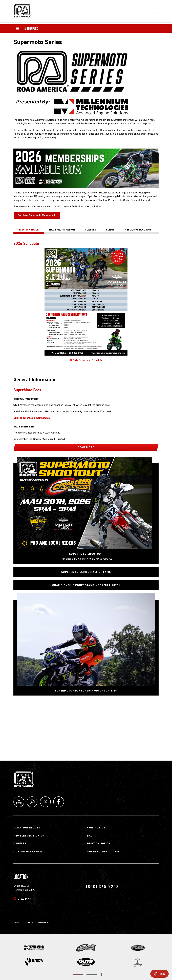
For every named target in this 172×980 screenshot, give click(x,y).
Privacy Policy (99, 843)
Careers (20, 843)
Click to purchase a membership (32, 418)
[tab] (29, 230)
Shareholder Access (103, 852)
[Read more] (86, 82)
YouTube (19, 802)
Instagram (32, 802)
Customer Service (28, 852)
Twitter (45, 802)
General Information (35, 380)
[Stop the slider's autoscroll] (101, 975)
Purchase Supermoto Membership (37, 215)
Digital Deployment (38, 922)
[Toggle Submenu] (18, 28)
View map (24, 899)
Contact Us (96, 828)
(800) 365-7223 (102, 887)
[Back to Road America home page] (22, 9)
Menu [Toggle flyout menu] (155, 11)
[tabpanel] (86, 302)
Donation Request (28, 828)
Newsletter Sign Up (29, 836)
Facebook (59, 802)
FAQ (90, 836)
